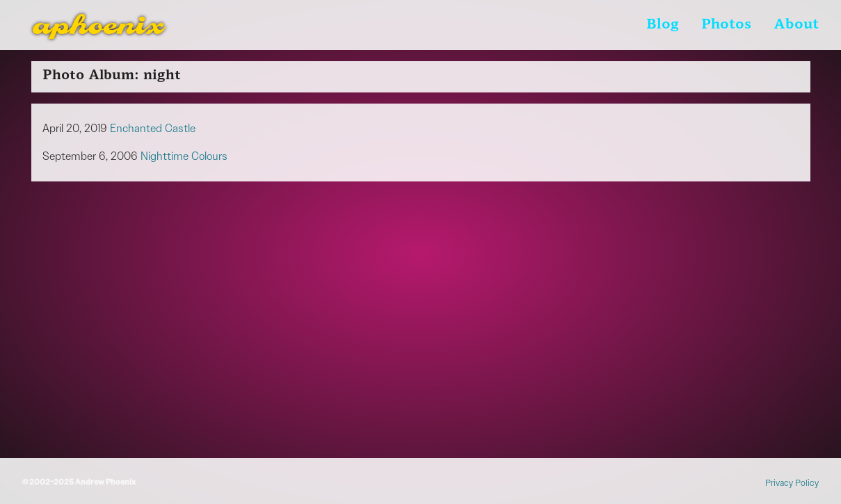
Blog (663, 25)
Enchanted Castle (153, 128)
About (796, 25)
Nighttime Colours (184, 156)
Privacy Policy (792, 483)
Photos (726, 25)
